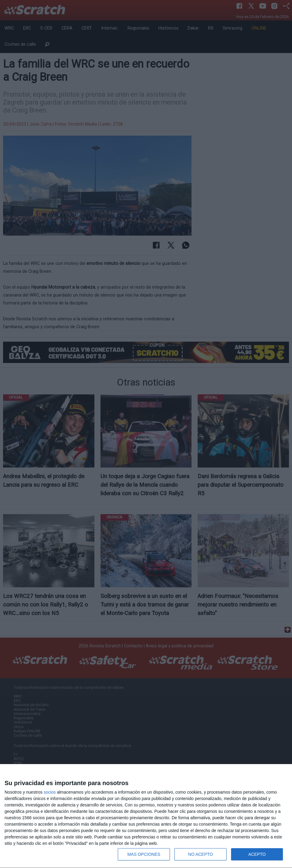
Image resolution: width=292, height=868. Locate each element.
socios (50, 792)
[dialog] (146, 816)
